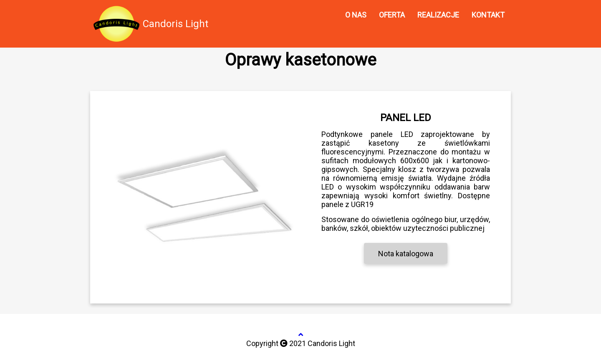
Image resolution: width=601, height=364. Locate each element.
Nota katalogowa (406, 254)
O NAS (356, 15)
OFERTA (392, 15)
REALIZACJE (438, 15)
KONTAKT (488, 15)
